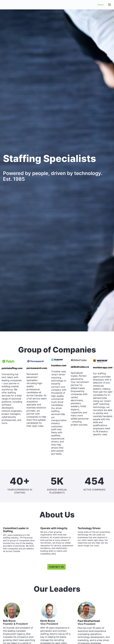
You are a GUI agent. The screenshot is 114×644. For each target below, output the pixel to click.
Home (101, 5)
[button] (109, 5)
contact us (57, 567)
